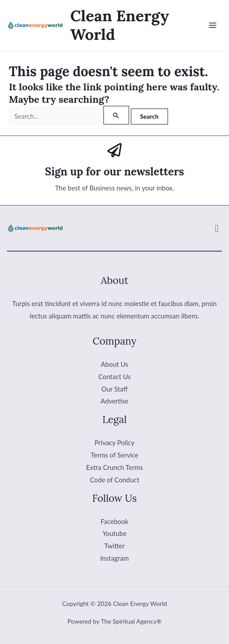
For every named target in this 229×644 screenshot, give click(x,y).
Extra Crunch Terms (114, 467)
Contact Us (114, 376)
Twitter (115, 546)
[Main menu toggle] (213, 25)
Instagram (115, 558)
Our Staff (114, 389)
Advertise (115, 401)
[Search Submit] (116, 115)
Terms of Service (114, 455)
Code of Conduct (114, 480)
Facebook (115, 521)
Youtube (115, 533)
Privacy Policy (114, 442)
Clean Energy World (120, 25)
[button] (217, 228)
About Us (114, 364)
